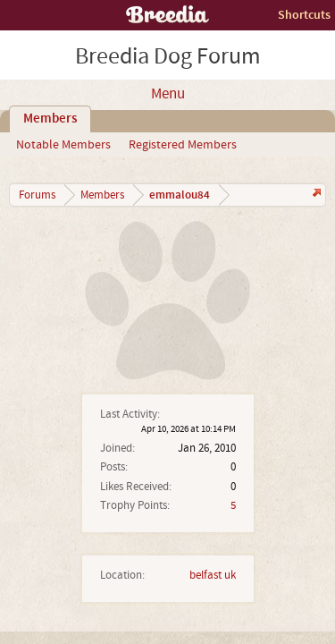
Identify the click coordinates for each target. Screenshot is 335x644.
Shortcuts (304, 15)
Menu (168, 94)
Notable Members (63, 145)
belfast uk (213, 575)
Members (50, 119)
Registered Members (183, 145)
